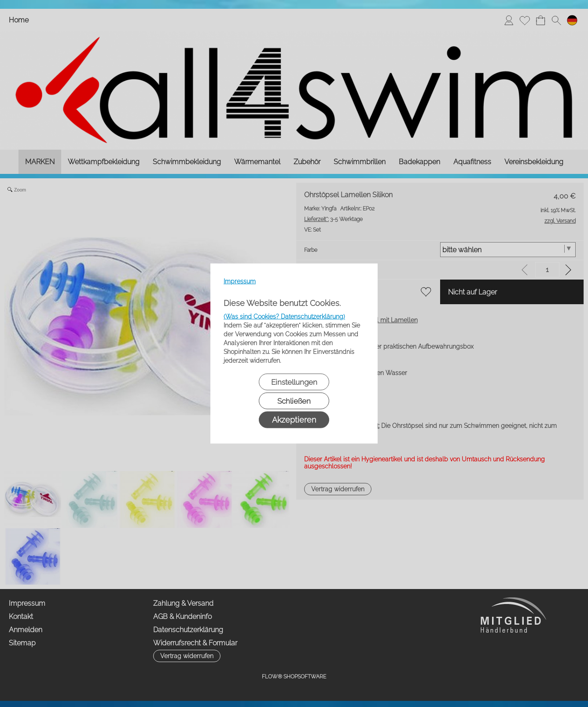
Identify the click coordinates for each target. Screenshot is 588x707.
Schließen (294, 401)
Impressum (240, 281)
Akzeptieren (294, 420)
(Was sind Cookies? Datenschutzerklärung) (284, 317)
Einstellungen (294, 382)
